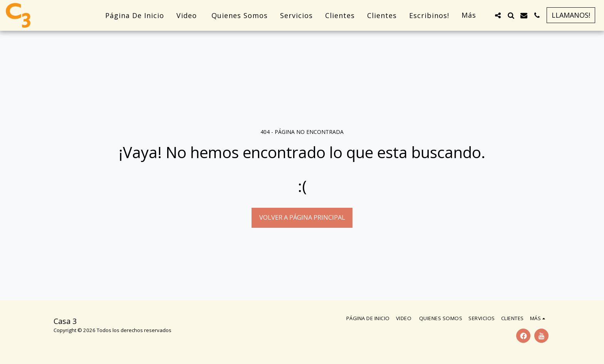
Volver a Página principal (302, 217)
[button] (498, 15)
